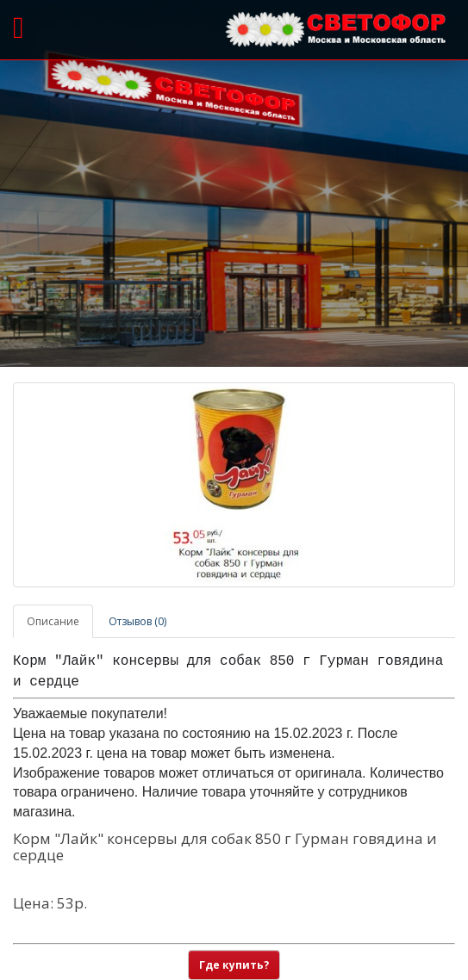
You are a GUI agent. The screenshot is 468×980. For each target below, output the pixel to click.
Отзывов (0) (137, 621)
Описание (53, 621)
